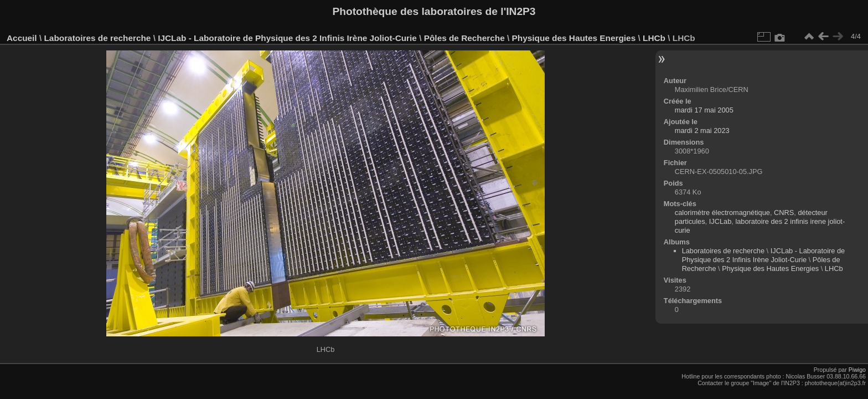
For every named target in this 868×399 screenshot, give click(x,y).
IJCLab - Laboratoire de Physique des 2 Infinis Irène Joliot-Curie (287, 38)
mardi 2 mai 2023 (702, 131)
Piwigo (857, 370)
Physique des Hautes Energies (574, 38)
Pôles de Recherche (464, 38)
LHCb (654, 38)
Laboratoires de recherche (97, 38)
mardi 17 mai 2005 (704, 110)
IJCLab (720, 221)
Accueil (22, 38)
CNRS (784, 213)
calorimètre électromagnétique (722, 213)
